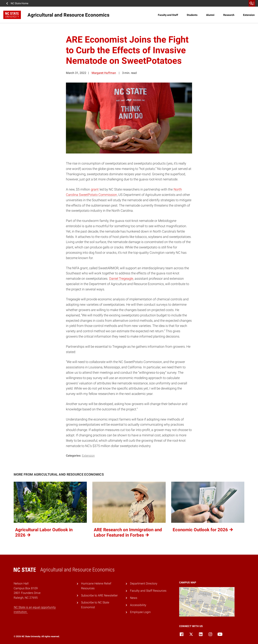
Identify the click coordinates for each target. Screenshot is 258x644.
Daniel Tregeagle (121, 279)
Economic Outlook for (203, 530)
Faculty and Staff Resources (148, 591)
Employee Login (140, 612)
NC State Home (19, 3)
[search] (252, 3)
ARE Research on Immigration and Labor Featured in (128, 532)
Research (229, 15)
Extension (249, 15)
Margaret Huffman (104, 73)
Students (192, 15)
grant (95, 189)
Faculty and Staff (168, 15)
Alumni (210, 15)
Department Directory (144, 583)
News (134, 598)
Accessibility (138, 605)
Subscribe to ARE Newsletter (99, 595)
